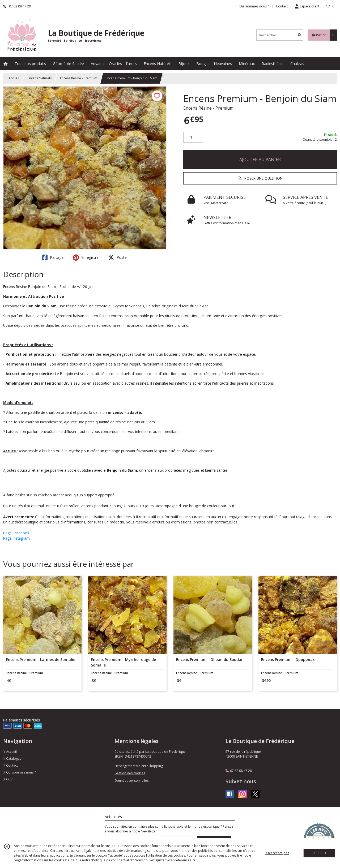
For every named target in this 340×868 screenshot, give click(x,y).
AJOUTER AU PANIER (260, 160)
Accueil (14, 78)
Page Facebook (16, 533)
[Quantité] (193, 137)
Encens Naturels (40, 78)
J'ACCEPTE (319, 853)
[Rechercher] (300, 35)
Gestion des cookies (130, 773)
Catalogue (12, 759)
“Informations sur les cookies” (45, 860)
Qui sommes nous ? (19, 772)
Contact (282, 6)
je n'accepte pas (277, 853)
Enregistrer (86, 257)
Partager (53, 257)
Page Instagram (16, 538)
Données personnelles (131, 781)
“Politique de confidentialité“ (112, 860)
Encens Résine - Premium (79, 78)
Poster (118, 257)
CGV (8, 779)
